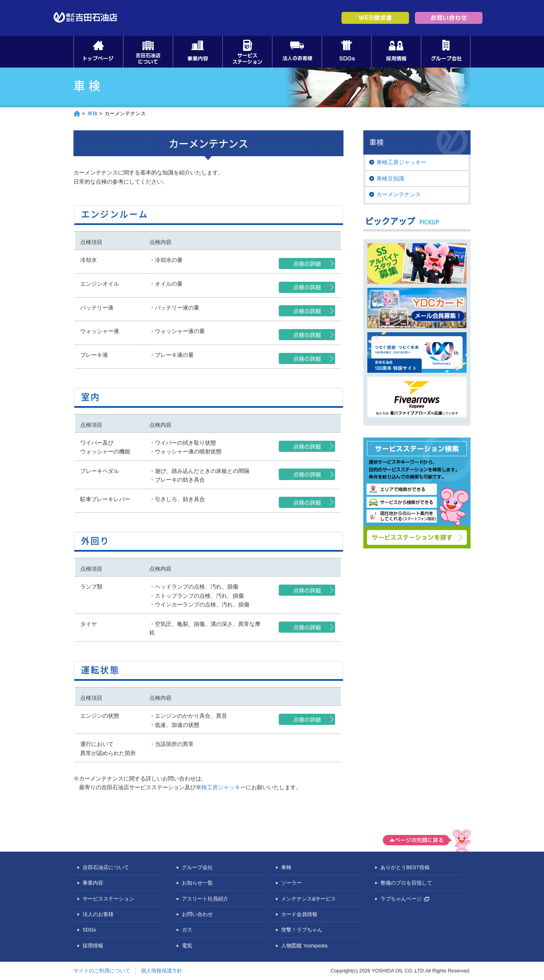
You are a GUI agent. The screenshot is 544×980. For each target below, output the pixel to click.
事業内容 (198, 52)
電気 (187, 946)
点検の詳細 (307, 263)
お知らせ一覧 (197, 883)
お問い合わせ (197, 914)
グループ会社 (446, 52)
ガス (187, 930)
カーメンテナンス (399, 194)
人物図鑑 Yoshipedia (304, 946)
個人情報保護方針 (162, 971)
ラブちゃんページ (405, 899)
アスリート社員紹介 (205, 899)
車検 (93, 114)
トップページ (98, 52)
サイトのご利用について (102, 971)
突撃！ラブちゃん (302, 930)
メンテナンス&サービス (309, 899)
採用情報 (396, 52)
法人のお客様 (297, 52)
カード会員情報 (299, 914)
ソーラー (291, 883)
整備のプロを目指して (406, 883)
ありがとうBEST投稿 (405, 868)
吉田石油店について (148, 52)
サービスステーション (247, 52)
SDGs (346, 52)
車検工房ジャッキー (221, 787)
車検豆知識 (390, 178)
